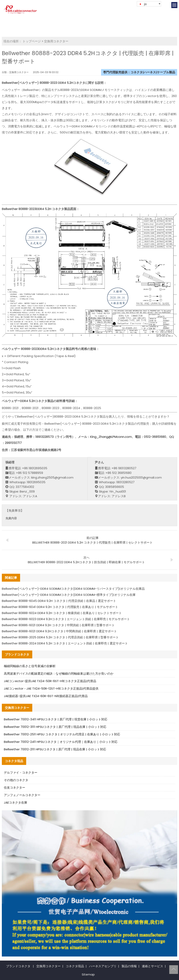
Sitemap (88, 974)
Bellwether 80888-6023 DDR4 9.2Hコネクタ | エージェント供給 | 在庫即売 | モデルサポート (66, 619)
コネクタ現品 (75, 966)
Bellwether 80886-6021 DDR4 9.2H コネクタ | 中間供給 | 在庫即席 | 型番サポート (58, 625)
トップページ (32, 41)
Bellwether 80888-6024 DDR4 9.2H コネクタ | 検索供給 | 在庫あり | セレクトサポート (62, 613)
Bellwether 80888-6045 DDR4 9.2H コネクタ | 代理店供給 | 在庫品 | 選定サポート (59, 601)
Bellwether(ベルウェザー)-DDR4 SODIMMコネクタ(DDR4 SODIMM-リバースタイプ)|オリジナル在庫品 (73, 589)
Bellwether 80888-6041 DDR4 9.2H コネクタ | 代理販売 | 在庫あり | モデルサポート (60, 607)
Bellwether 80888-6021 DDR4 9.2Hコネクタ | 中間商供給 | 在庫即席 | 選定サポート (59, 631)
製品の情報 (129, 966)
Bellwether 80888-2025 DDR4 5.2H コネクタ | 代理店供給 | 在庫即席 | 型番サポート (60, 637)
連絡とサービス (153, 966)
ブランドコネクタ (18, 966)
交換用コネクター (56, 41)
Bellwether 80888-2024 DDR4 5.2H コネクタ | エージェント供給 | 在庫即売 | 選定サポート (65, 643)
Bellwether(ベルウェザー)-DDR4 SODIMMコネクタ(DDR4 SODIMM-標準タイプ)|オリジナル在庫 (69, 595)
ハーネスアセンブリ (103, 966)
